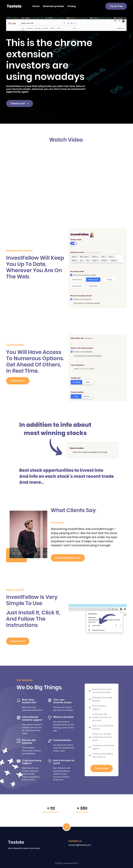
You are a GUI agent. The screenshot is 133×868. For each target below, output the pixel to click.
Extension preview (54, 6)
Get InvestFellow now (68, 558)
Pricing (72, 6)
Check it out (20, 104)
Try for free (116, 6)
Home (36, 6)
